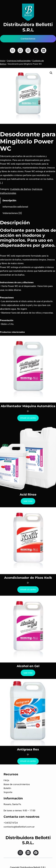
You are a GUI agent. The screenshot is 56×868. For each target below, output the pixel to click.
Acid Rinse (28, 494)
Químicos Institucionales (19, 61)
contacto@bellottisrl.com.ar (19, 827)
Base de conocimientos (17, 784)
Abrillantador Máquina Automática (28, 406)
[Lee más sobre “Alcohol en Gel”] (28, 673)
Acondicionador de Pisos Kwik (28, 578)
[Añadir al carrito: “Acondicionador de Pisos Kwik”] (28, 590)
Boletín (7, 788)
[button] (51, 73)
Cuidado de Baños (20, 189)
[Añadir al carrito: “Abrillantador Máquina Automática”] (28, 418)
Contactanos (28, 39)
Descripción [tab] (9, 201)
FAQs (6, 780)
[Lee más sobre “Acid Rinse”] (28, 501)
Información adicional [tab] (15, 207)
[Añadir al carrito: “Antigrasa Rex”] (28, 761)
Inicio (3, 61)
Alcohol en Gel (28, 666)
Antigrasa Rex (28, 749)
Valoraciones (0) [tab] (12, 213)
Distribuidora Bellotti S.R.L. (28, 840)
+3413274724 (11, 823)
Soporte (8, 792)
